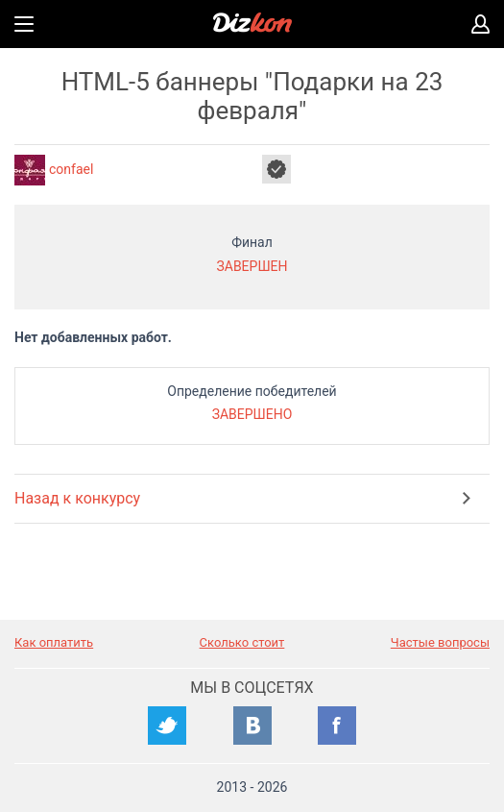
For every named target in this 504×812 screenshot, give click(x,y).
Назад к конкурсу (77, 498)
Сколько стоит (242, 642)
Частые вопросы (440, 642)
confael (71, 169)
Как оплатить (54, 642)
